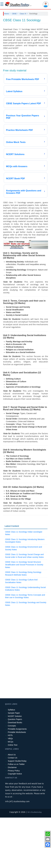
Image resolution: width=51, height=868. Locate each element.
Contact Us (13, 808)
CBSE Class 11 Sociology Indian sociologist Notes (24, 584)
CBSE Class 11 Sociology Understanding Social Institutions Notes (25, 639)
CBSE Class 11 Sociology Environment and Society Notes (24, 599)
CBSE (14, 14)
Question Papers (15, 770)
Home (7, 14)
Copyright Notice (15, 824)
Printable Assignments (17, 779)
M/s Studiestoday (35, 862)
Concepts (12, 776)
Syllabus (11, 760)
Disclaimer (12, 818)
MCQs (11, 792)
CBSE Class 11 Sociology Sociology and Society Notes (26, 654)
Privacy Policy (14, 821)
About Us (12, 805)
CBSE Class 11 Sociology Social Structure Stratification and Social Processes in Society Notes (24, 615)
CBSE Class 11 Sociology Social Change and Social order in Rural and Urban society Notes (24, 606)
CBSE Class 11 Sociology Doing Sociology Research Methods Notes (23, 624)
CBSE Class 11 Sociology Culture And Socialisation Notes (21, 631)
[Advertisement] (26, 42)
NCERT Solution (15, 767)
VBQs (10, 789)
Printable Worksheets (17, 783)
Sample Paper (14, 763)
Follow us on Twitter (16, 815)
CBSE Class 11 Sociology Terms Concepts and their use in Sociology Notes (25, 647)
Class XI (23, 14)
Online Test (13, 795)
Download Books (15, 773)
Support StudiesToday (17, 811)
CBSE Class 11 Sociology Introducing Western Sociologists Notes (25, 591)
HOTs (10, 786)
